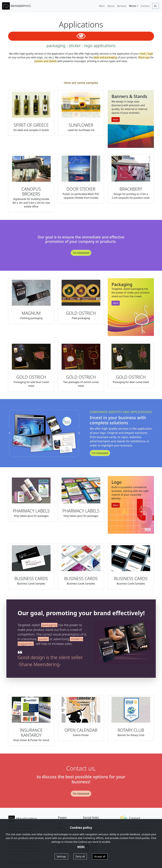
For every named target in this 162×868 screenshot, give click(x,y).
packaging (62, 630)
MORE (81, 847)
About (111, 6)
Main (102, 6)
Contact (145, 6)
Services (122, 6)
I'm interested (81, 268)
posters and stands (46, 61)
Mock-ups (144, 57)
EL (156, 6)
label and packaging (105, 57)
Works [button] (133, 6)
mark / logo (146, 54)
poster (58, 639)
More (116, 120)
